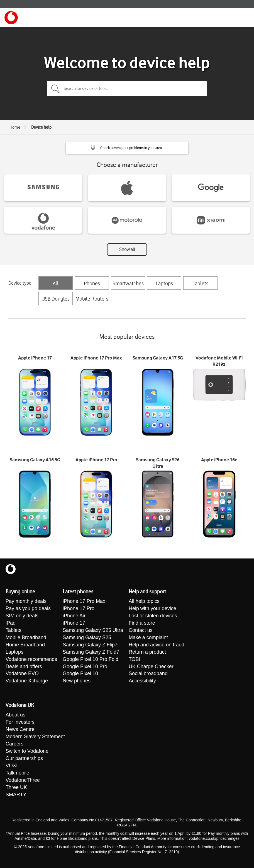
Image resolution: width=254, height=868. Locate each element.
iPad (11, 623)
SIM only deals (22, 616)
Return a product (147, 652)
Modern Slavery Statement (35, 737)
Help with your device (152, 609)
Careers (14, 744)
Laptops (164, 283)
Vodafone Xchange (27, 681)
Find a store (142, 623)
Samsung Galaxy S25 (87, 638)
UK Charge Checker (151, 667)
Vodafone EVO (22, 674)
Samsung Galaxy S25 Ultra (93, 630)
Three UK (16, 788)
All (56, 283)
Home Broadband (25, 645)
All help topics (144, 601)
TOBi (134, 660)
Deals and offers (24, 667)
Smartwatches (128, 283)
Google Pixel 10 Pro (85, 667)
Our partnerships (24, 759)
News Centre (20, 730)
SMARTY (16, 795)
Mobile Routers (92, 299)
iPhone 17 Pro (79, 609)
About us (15, 715)
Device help (41, 127)
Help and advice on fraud (157, 645)
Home (15, 127)
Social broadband (148, 674)
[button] (127, 148)
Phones (92, 283)
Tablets (201, 283)
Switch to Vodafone (27, 752)
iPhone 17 (74, 623)
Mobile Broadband (26, 638)
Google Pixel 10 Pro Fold (91, 660)
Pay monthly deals (26, 601)
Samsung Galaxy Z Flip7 (90, 645)
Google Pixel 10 (80, 674)
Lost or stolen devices (153, 616)
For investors (20, 723)
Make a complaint (148, 638)
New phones (77, 681)
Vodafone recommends (31, 660)
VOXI (12, 766)
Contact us (141, 630)
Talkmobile (17, 773)
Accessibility (142, 681)
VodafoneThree (23, 781)
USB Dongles (56, 299)
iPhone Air (74, 616)
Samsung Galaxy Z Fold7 (91, 652)
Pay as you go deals (28, 609)
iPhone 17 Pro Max (84, 601)
